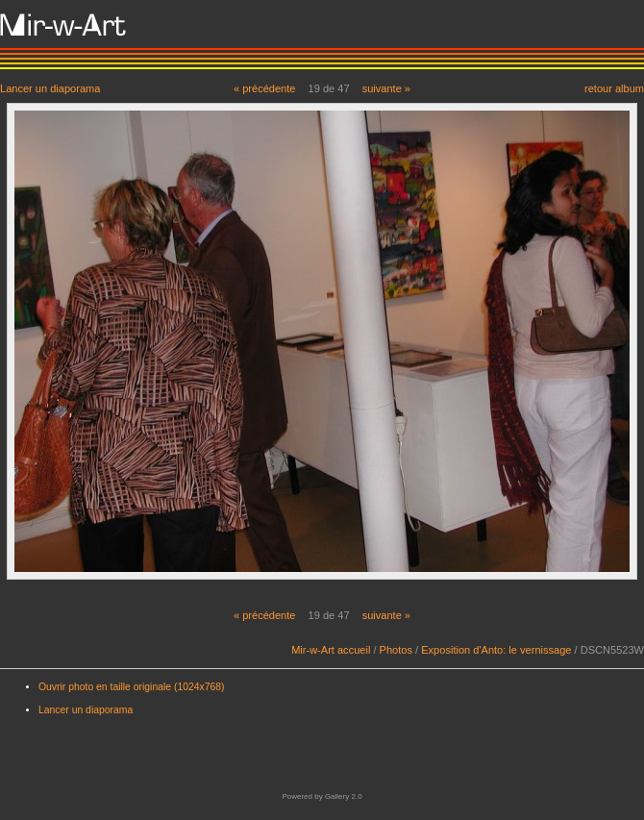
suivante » (386, 88)
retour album (614, 88)
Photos (396, 650)
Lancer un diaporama (50, 88)
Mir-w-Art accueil (331, 650)
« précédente (265, 88)
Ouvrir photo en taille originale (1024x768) (132, 687)
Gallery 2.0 (344, 796)
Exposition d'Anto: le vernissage (496, 650)
